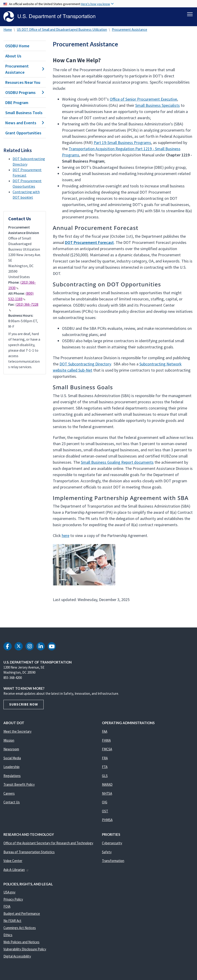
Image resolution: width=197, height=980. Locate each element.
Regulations (12, 776)
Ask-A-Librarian (16, 870)
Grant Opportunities (23, 133)
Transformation (113, 861)
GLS (105, 776)
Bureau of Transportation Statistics (29, 852)
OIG (105, 802)
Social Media (12, 758)
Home (8, 30)
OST (105, 811)
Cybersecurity (112, 843)
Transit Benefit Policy (19, 784)
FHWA (106, 740)
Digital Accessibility (17, 956)
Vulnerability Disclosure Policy (25, 949)
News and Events (25, 123)
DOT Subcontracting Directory (85, 364)
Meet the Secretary (17, 731)
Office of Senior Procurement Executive (143, 99)
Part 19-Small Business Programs (122, 143)
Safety (107, 852)
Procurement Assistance (129, 30)
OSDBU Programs (25, 92)
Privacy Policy (13, 899)
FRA (105, 758)
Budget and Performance (22, 914)
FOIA (7, 906)
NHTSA (107, 793)
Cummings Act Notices (20, 928)
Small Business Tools (24, 113)
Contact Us (12, 802)
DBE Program (17, 103)
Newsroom (11, 749)
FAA (105, 731)
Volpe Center (13, 861)
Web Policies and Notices (21, 942)
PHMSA (107, 820)
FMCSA (107, 749)
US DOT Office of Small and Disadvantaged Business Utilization (62, 30)
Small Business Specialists (158, 105)
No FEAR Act (12, 921)
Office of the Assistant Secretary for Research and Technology (48, 843)
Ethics (8, 935)
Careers (9, 793)
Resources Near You (23, 82)
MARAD (107, 784)
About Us (13, 56)
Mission (9, 740)
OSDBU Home (17, 46)
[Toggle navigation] (190, 14)
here (66, 535)
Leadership (11, 767)
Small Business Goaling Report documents (117, 462)
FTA (105, 767)
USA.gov (9, 892)
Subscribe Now (24, 704)
